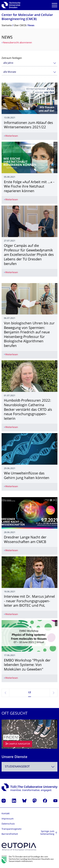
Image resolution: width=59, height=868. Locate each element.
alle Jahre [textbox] (8, 63)
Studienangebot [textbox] (17, 767)
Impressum (8, 819)
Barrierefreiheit (10, 834)
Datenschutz (8, 824)
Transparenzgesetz (12, 829)
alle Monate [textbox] (10, 72)
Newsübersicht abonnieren (17, 43)
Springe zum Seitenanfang (47, 833)
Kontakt (6, 814)
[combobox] (29, 63)
